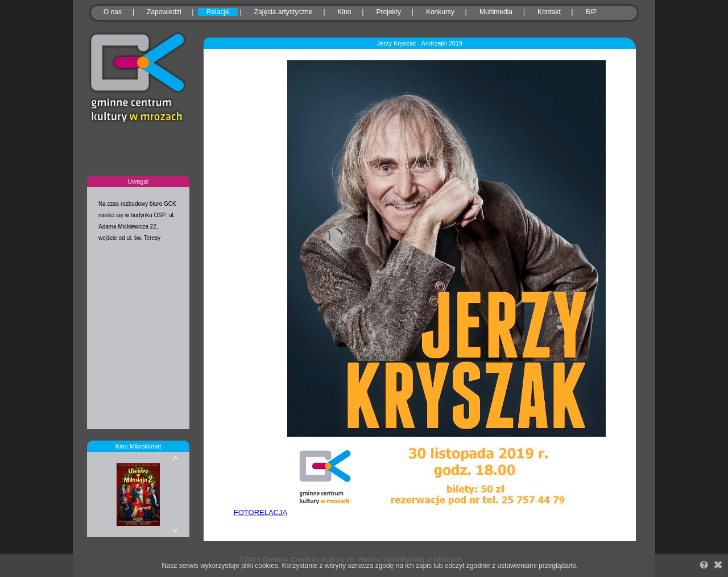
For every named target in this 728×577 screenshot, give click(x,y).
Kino (345, 12)
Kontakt (549, 12)
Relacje (218, 12)
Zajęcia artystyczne (284, 12)
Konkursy (440, 12)
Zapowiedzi (164, 12)
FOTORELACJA (260, 512)
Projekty (389, 12)
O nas (113, 12)
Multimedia (496, 12)
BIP (591, 12)
